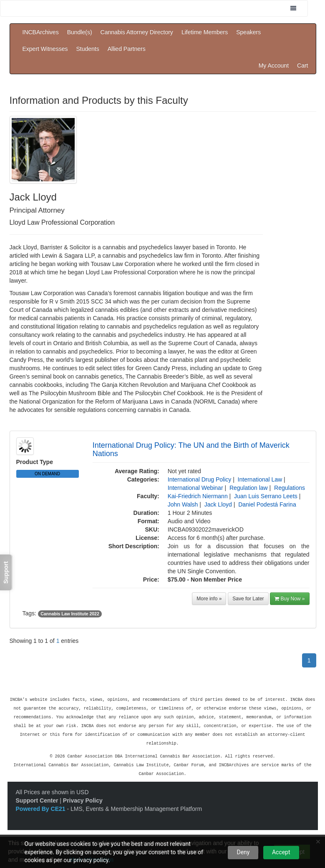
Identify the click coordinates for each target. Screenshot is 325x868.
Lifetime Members (205, 32)
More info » (209, 599)
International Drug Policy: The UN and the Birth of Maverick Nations (191, 449)
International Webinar (195, 488)
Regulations (290, 488)
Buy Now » (290, 599)
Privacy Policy (83, 797)
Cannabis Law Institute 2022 (70, 614)
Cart (302, 65)
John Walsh (183, 504)
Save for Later (248, 599)
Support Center (37, 797)
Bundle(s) (80, 32)
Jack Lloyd (218, 504)
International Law (260, 479)
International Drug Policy (200, 479)
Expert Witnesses (45, 49)
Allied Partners (127, 49)
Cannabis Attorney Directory (137, 32)
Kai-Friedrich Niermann (198, 496)
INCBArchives (41, 32)
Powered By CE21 (42, 805)
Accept (281, 852)
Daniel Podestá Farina (267, 504)
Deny (243, 852)
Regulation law (249, 488)
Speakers (248, 32)
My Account (274, 65)
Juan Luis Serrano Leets (266, 496)
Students (87, 49)
